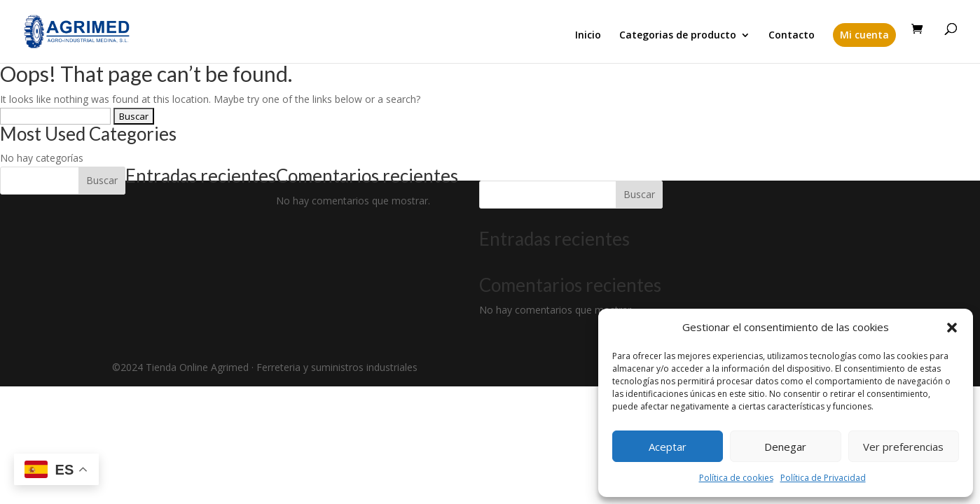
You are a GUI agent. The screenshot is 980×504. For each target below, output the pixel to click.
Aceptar (668, 447)
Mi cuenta (864, 35)
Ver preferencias (903, 447)
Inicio (588, 36)
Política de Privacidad (823, 478)
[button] (952, 328)
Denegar (785, 447)
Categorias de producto (678, 36)
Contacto (792, 36)
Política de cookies (736, 478)
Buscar (102, 180)
